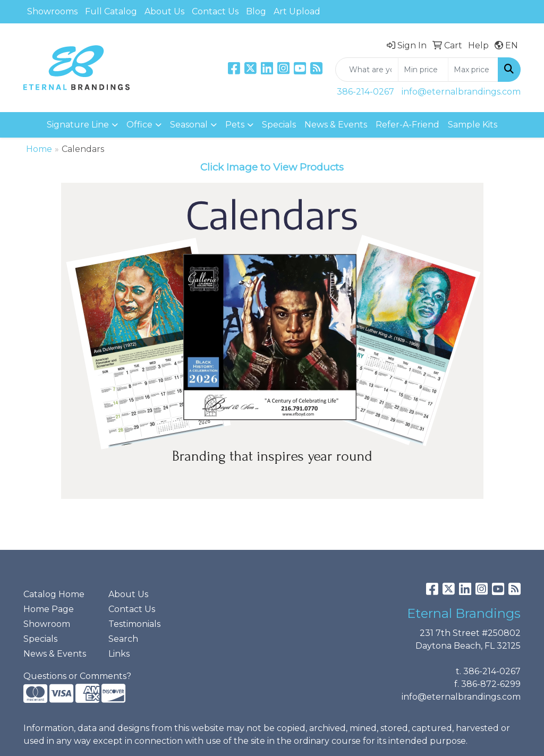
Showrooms (52, 11)
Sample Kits (473, 125)
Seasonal (189, 125)
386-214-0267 (365, 92)
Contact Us (215, 11)
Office (139, 125)
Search (123, 639)
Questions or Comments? (77, 676)
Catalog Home (54, 594)
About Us (164, 11)
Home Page (49, 609)
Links (119, 654)
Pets (235, 125)
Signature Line (78, 125)
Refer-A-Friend (407, 125)
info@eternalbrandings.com (461, 92)
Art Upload (297, 11)
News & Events (336, 125)
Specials (279, 125)
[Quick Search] (367, 70)
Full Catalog (111, 11)
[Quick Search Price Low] (423, 70)
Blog (256, 11)
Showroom (47, 624)
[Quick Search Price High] (473, 70)
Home (39, 149)
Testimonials (134, 624)
